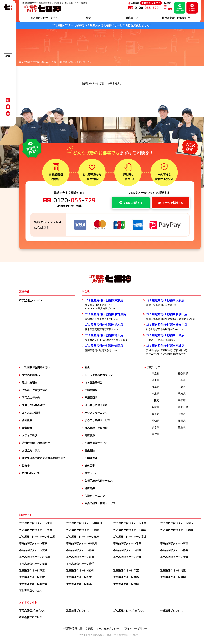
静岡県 (182, 421)
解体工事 (90, 466)
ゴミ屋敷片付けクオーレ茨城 (36, 530)
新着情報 (27, 428)
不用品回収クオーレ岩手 (80, 564)
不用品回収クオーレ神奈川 (81, 543)
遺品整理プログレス (78, 611)
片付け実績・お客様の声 (176, 18)
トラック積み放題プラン (99, 375)
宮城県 (156, 434)
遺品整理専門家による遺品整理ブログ (44, 458)
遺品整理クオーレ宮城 (126, 584)
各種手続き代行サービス (99, 481)
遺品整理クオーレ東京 (32, 570)
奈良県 (156, 414)
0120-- (148, 8)
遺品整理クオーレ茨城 (32, 577)
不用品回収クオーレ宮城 (127, 557)
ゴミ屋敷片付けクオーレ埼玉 (177, 523)
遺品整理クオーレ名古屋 (33, 584)
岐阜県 (156, 427)
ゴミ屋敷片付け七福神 (126, 635)
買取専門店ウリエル (31, 591)
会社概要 (135, 3)
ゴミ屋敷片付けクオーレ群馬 (130, 530)
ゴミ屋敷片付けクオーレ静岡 (177, 530)
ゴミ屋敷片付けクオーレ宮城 (130, 537)
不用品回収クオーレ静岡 (174, 550)
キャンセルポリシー (107, 629)
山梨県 (182, 387)
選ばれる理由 (30, 383)
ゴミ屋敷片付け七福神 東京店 (104, 300)
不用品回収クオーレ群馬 (127, 550)
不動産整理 (91, 458)
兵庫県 (156, 407)
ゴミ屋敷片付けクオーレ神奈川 (84, 523)
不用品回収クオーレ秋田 (33, 564)
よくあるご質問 (31, 413)
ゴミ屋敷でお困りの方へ (44, 18)
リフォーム (91, 473)
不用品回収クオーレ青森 (174, 557)
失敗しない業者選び (33, 405)
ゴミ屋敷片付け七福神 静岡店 (104, 346)
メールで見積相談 (192, 9)
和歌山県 (183, 407)
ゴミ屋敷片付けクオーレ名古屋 (37, 537)
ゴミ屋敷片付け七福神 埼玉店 (104, 335)
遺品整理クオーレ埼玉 (173, 570)
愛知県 (156, 421)
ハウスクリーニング (96, 413)
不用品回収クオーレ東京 (33, 543)
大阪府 (156, 400)
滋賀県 (182, 414)
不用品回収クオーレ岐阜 (80, 557)
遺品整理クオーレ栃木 (79, 577)
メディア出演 (30, 435)
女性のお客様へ (31, 375)
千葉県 (182, 380)
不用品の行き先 (31, 398)
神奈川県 (183, 373)
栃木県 (156, 394)
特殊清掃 (90, 488)
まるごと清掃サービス (97, 420)
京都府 (182, 400)
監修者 (26, 466)
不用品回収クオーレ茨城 (33, 550)
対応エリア (132, 18)
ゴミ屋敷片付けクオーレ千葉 (130, 523)
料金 (88, 18)
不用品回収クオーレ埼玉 (174, 543)
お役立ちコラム (31, 451)
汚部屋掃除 (91, 390)
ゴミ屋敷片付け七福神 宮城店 (165, 346)
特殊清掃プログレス (172, 611)
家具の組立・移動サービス (100, 503)
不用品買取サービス (96, 443)
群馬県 (156, 387)
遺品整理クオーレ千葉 (126, 570)
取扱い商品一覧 (31, 473)
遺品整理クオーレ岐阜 (79, 584)
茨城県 (182, 394)
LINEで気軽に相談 (180, 9)
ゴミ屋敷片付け (94, 383)
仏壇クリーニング (95, 496)
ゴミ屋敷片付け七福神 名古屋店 (105, 314)
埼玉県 (156, 380)
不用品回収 (91, 398)
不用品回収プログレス (32, 611)
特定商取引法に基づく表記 (77, 629)
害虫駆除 (90, 451)
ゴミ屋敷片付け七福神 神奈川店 (167, 325)
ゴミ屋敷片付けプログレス (128, 611)
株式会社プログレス (31, 617)
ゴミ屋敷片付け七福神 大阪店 (165, 300)
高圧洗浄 (90, 435)
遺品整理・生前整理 (96, 428)
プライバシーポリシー (135, 629)
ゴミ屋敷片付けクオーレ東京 (36, 523)
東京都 (156, 373)
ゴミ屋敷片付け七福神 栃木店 (104, 325)
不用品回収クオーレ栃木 (80, 550)
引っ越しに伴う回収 (96, 405)
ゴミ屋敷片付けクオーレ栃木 (83, 530)
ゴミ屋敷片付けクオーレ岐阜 (83, 537)
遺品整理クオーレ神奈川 (80, 570)
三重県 (182, 427)
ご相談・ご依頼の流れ (35, 390)
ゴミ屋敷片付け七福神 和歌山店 (167, 314)
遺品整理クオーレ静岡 (173, 577)
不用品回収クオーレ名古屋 (34, 557)
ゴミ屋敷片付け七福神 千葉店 (165, 335)
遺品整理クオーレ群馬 (126, 577)
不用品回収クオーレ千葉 (127, 543)
